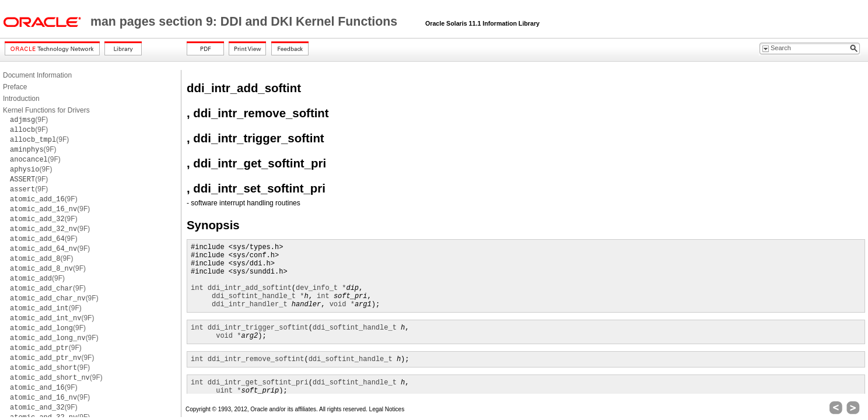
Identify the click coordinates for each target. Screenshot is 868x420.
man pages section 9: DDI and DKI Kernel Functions (246, 22)
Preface (15, 87)
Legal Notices (387, 409)
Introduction (21, 99)
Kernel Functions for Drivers (46, 110)
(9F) (29, 120)
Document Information (37, 75)
